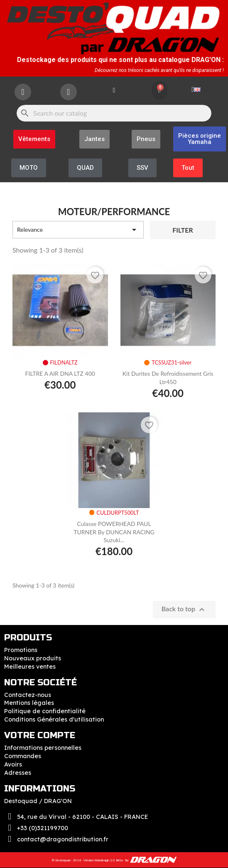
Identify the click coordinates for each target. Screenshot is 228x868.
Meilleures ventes (30, 667)
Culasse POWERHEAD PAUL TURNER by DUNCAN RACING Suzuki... (114, 532)
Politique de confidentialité (45, 711)
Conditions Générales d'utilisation (54, 719)
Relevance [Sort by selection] (78, 230)
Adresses (18, 773)
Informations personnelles (43, 748)
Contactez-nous (28, 695)
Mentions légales (29, 703)
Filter (183, 230)
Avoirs (13, 764)
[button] (200, 139)
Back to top (184, 610)
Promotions (21, 650)
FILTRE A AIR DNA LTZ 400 (60, 373)
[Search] (114, 113)
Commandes (23, 756)
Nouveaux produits (33, 658)
